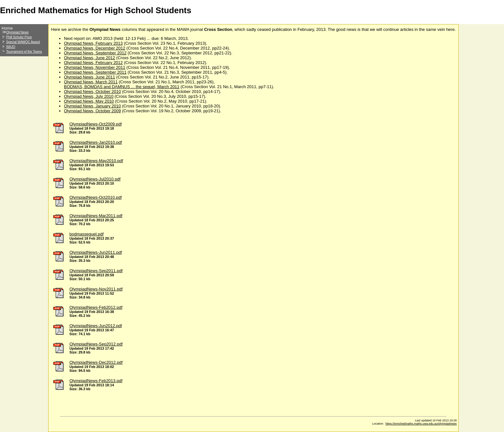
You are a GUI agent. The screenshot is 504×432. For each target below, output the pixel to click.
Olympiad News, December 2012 (95, 48)
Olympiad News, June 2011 (90, 77)
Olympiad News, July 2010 (89, 96)
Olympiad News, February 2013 (93, 43)
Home (7, 28)
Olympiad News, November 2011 (95, 67)
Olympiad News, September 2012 (95, 53)
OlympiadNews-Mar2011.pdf (96, 216)
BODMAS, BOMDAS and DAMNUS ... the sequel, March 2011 (122, 87)
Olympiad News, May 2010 (89, 101)
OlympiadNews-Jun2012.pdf (96, 326)
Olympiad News (17, 32)
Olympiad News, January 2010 (92, 106)
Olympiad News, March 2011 (91, 82)
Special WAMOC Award (23, 42)
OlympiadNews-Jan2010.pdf (96, 142)
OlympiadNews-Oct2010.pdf (96, 197)
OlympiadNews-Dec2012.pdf (96, 362)
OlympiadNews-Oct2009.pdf (96, 124)
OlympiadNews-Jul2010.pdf (95, 179)
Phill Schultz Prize (19, 37)
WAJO (11, 47)
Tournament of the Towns (24, 52)
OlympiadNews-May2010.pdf (96, 161)
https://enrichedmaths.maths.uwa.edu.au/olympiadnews (421, 424)
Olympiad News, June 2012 (90, 58)
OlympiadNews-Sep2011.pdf (96, 271)
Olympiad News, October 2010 (92, 92)
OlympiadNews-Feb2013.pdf (96, 381)
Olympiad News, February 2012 (93, 63)
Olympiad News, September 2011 (95, 72)
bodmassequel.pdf (86, 234)
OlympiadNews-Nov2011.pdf (96, 289)
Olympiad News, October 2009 (92, 111)
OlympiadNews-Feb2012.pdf (96, 307)
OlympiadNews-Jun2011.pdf (96, 252)
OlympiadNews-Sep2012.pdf (96, 344)
